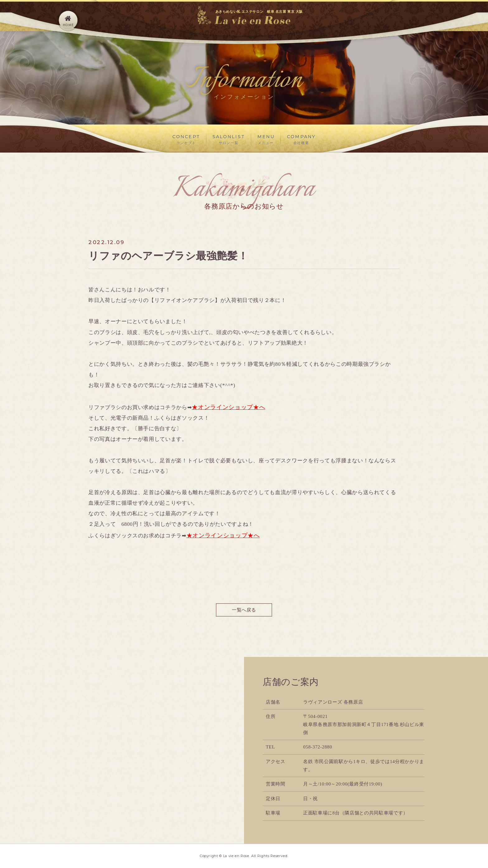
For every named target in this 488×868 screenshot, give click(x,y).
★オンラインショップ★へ (228, 407)
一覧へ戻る (244, 610)
